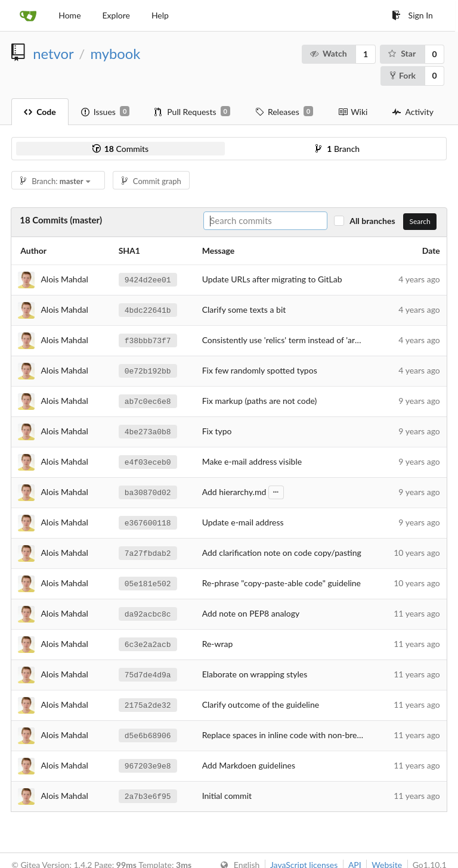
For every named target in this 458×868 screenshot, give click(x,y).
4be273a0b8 (148, 431)
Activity (413, 112)
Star (402, 53)
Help (160, 15)
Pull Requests (192, 111)
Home (69, 15)
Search (420, 221)
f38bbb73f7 (148, 340)
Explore (116, 15)
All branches (375, 221)
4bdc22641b (148, 310)
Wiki (353, 112)
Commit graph (151, 181)
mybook (115, 54)
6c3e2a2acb (148, 644)
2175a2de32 (148, 705)
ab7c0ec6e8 (148, 401)
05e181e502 (148, 583)
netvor (53, 54)
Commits (120, 149)
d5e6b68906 (148, 735)
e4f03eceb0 (148, 462)
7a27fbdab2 (148, 553)
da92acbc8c (148, 614)
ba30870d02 (148, 492)
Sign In (412, 15)
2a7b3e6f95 (148, 796)
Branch (338, 149)
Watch (328, 53)
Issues (105, 111)
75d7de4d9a (148, 674)
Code (40, 112)
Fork (403, 75)
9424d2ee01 (148, 279)
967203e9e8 (148, 766)
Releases (284, 111)
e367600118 (148, 522)
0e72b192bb (148, 371)
